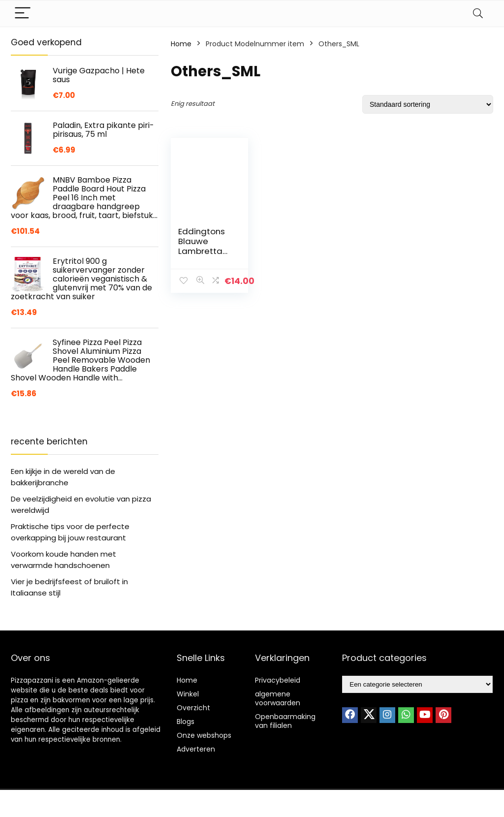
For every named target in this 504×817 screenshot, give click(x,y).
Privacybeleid (278, 680)
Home (181, 44)
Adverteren (196, 749)
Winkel (188, 694)
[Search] (478, 14)
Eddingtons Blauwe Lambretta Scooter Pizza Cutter (203, 251)
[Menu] (23, 14)
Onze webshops (204, 735)
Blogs (186, 722)
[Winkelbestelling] (428, 104)
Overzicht (193, 708)
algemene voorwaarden (278, 698)
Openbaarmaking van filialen (285, 721)
